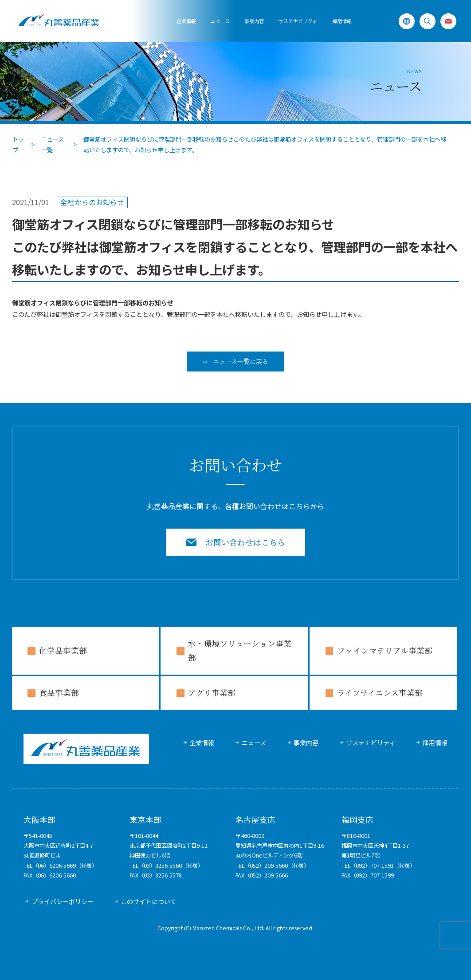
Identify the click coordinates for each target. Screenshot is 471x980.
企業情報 (186, 21)
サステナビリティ (371, 743)
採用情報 (342, 21)
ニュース (220, 21)
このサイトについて (149, 901)
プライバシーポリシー (63, 901)
